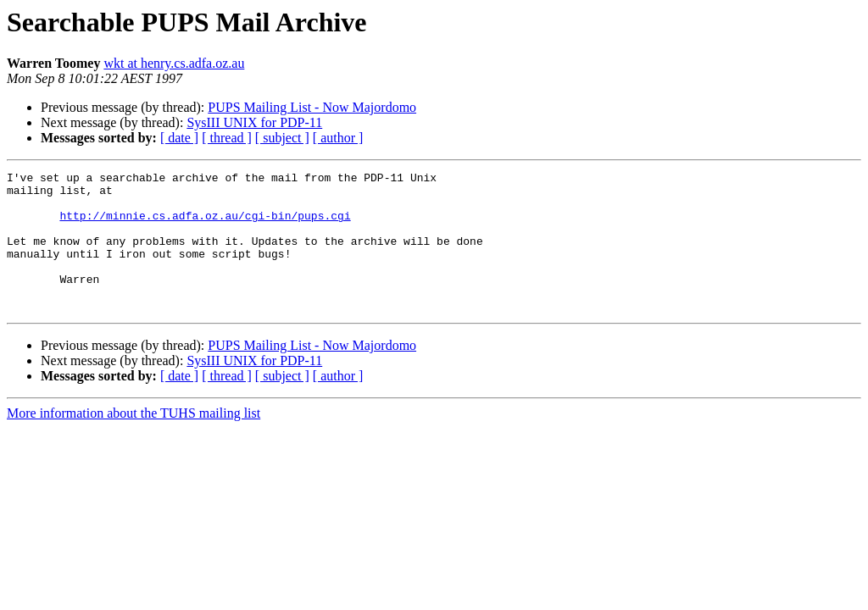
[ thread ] (227, 138)
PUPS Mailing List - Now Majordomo (312, 107)
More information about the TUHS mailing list (134, 441)
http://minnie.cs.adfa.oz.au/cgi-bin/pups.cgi (205, 225)
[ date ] (179, 138)
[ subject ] (282, 138)
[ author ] (338, 138)
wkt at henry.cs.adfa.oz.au (174, 63)
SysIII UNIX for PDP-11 (254, 122)
